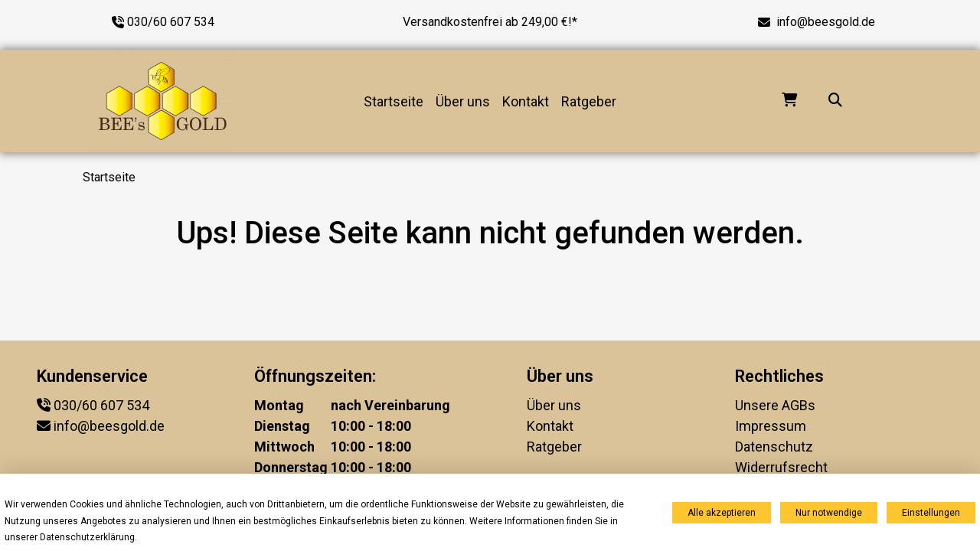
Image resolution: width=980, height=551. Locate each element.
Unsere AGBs (775, 405)
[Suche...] (835, 101)
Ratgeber (589, 101)
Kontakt (526, 101)
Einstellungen (931, 513)
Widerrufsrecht (781, 467)
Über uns (463, 101)
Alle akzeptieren (722, 513)
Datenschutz (774, 447)
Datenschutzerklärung (87, 537)
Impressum (771, 426)
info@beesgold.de (826, 22)
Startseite (394, 101)
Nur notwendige (829, 513)
